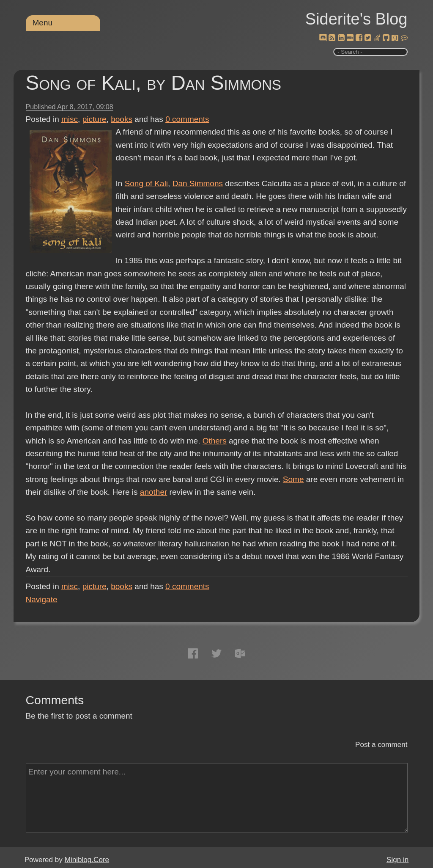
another (153, 492)
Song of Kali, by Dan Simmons (154, 83)
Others (215, 441)
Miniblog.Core (87, 860)
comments (187, 119)
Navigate (42, 599)
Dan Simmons (198, 183)
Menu (43, 23)
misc (70, 119)
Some (293, 479)
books (122, 119)
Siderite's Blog (356, 19)
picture (95, 119)
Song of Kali (146, 183)
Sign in (397, 860)
